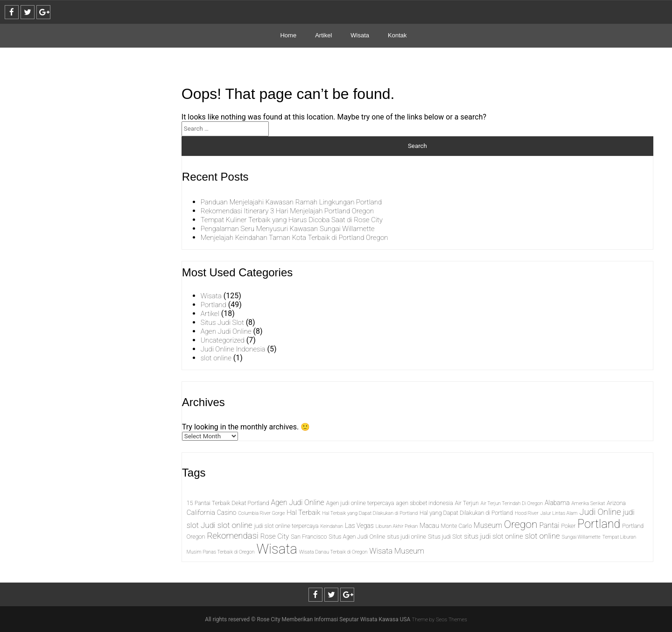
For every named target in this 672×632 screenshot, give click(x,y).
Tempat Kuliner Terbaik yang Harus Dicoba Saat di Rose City (297, 220)
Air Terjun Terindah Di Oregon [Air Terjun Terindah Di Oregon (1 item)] (512, 503)
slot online (217, 358)
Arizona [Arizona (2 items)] (616, 503)
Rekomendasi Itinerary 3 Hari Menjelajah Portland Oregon (293, 211)
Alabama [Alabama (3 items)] (557, 503)
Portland (214, 305)
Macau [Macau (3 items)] (429, 526)
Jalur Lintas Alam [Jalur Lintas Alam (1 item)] (559, 513)
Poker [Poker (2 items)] (569, 526)
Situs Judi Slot (224, 322)
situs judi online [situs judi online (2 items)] (406, 537)
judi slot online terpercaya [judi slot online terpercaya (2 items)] (287, 526)
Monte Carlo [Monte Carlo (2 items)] (457, 526)
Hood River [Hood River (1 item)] (527, 513)
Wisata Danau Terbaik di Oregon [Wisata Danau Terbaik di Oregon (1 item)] (333, 552)
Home (288, 35)
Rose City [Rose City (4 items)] (275, 536)
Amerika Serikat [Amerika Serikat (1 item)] (588, 503)
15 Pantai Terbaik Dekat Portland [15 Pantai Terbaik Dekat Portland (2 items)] (228, 503)
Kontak (397, 35)
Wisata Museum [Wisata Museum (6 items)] (397, 551)
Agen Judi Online (227, 331)
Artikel (323, 35)
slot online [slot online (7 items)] (542, 536)
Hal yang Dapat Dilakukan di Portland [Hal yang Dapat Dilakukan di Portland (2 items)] (466, 513)
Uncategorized (224, 340)
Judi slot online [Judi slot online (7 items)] (227, 525)
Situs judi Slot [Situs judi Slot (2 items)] (445, 537)
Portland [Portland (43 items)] (599, 524)
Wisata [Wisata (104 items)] (277, 549)
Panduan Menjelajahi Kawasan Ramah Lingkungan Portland (297, 202)
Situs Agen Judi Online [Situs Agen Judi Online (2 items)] (357, 537)
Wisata (360, 35)
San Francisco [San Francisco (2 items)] (309, 537)
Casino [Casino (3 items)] (227, 513)
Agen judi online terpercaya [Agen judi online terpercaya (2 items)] (360, 503)
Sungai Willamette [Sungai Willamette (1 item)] (581, 537)
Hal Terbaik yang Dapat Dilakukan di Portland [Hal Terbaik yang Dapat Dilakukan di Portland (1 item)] (370, 513)
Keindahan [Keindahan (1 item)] (332, 526)
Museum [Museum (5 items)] (488, 525)
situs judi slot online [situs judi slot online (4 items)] (493, 536)
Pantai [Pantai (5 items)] (549, 525)
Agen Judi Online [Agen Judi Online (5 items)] (298, 502)
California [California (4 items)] (201, 513)
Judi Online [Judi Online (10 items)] (600, 512)
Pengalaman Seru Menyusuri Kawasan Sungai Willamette (293, 228)
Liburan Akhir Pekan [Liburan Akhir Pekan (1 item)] (397, 526)
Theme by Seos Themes (439, 619)
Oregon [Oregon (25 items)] (521, 524)
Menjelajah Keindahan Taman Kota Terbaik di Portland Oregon (300, 237)
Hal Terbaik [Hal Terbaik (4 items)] (303, 513)
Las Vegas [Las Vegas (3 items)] (359, 526)
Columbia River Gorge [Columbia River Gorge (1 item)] (261, 513)
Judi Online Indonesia (235, 349)
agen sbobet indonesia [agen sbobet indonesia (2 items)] (424, 503)
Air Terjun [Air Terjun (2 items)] (467, 503)
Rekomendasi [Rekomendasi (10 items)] (232, 536)
